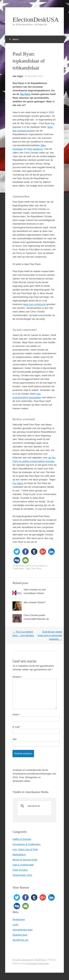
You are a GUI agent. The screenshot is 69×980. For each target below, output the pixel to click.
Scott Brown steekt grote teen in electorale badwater (50, 635)
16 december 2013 (34, 76)
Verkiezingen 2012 (22, 875)
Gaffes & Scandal (22, 839)
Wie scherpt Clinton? (35, 602)
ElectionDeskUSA (34, 20)
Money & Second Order (25, 860)
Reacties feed (20, 935)
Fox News (18, 483)
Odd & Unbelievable (23, 865)
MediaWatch (19, 854)
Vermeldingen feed (22, 930)
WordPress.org (20, 940)
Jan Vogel (18, 76)
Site (15, 739)
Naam (16, 714)
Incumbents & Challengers (26, 844)
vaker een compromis (34, 304)
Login (15, 925)
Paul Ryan (37, 569)
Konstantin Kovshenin (37, 963)
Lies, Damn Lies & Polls (25, 849)
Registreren (19, 919)
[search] (34, 806)
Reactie (17, 677)
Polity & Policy (20, 870)
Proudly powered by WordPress (29, 960)
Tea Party (25, 94)
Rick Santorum (35, 149)
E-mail (17, 727)
